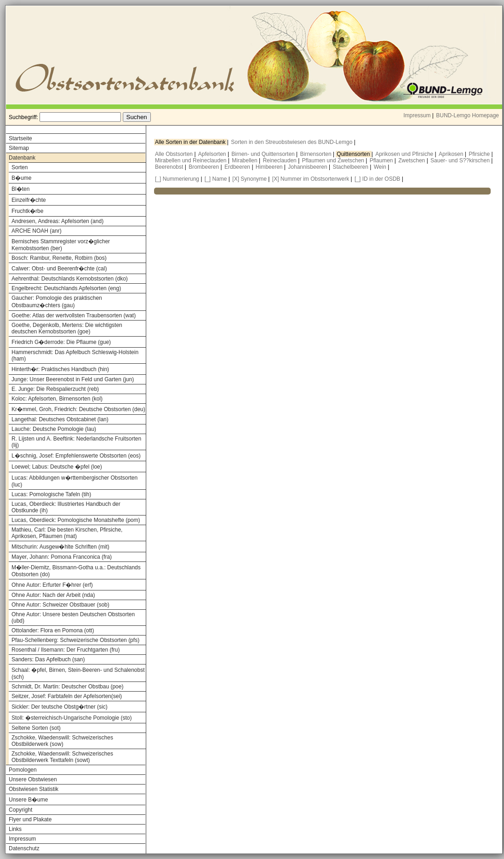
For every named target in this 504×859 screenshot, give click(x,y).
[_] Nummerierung (177, 179)
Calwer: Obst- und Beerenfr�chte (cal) (59, 269)
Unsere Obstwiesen (33, 779)
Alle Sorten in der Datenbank (191, 142)
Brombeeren (204, 167)
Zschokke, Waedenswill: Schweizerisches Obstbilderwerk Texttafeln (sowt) (62, 757)
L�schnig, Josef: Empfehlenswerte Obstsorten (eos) (76, 456)
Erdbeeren (238, 167)
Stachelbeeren (352, 167)
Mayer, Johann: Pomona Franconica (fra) (62, 557)
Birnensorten (317, 154)
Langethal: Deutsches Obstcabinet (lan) (60, 419)
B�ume (21, 178)
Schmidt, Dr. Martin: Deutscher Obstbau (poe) (67, 687)
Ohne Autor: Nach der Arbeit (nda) (53, 595)
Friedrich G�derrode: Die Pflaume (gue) (61, 342)
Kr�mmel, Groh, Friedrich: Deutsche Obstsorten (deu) (78, 409)
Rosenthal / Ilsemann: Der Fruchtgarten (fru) (66, 650)
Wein (381, 167)
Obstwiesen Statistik (34, 789)
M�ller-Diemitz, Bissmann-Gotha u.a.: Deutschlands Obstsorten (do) (76, 571)
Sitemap (19, 148)
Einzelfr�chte (29, 200)
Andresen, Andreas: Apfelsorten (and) (57, 221)
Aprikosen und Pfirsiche (405, 154)
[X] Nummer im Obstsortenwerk (311, 179)
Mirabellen (245, 160)
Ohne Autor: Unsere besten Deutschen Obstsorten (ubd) (73, 618)
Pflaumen (382, 160)
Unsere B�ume (28, 800)
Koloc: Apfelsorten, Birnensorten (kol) (57, 399)
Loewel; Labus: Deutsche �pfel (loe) (57, 467)
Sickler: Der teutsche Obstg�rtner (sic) (60, 707)
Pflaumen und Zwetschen (334, 160)
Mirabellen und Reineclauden (192, 160)
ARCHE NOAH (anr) (37, 231)
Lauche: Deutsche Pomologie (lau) (54, 429)
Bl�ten (20, 189)
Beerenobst (170, 167)
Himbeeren (270, 167)
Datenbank (22, 158)
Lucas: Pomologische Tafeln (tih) (51, 494)
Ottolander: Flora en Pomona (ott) (53, 630)
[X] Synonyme (249, 179)
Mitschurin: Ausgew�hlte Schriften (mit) (60, 547)
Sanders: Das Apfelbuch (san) (48, 659)
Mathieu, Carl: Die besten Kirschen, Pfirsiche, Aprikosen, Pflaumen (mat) (67, 533)
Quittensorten (354, 154)
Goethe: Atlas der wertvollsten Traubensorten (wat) (74, 315)
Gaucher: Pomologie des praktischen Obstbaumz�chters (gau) (57, 302)
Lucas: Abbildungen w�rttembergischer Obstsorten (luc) (74, 481)
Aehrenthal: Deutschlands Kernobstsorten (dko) (70, 279)
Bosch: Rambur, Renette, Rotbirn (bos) (59, 258)
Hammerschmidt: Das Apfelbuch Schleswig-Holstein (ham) (75, 355)
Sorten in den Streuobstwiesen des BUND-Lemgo (292, 142)
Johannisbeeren (308, 167)
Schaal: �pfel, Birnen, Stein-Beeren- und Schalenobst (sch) (78, 673)
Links (15, 829)
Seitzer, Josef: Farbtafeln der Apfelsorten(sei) (67, 696)
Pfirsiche (480, 154)
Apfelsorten (213, 154)
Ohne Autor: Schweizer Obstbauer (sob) (60, 605)
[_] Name (216, 179)
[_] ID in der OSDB (377, 179)
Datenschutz (24, 848)
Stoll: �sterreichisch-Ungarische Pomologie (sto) (72, 718)
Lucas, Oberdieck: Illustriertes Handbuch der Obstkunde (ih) (66, 507)
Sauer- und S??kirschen (461, 160)
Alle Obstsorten (175, 154)
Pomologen (23, 770)
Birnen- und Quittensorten (264, 154)
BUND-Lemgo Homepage (467, 115)
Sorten (20, 167)
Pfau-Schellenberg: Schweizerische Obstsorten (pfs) (75, 640)
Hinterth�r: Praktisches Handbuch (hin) (60, 369)
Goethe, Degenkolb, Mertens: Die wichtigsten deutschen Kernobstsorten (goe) (67, 328)
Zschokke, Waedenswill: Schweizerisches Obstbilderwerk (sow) (62, 741)
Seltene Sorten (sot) (36, 728)
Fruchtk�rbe (27, 211)
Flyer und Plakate (30, 819)
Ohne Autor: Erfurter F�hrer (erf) (52, 585)
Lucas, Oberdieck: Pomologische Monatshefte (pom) (76, 520)
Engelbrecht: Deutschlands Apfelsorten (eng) (66, 288)
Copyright (20, 810)
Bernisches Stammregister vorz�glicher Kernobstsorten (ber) (61, 245)
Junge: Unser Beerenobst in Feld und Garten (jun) (73, 379)
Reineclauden (280, 160)
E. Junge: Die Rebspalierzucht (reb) (55, 389)
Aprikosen (452, 154)
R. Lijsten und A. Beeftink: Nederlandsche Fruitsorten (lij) (76, 442)
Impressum (417, 115)
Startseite (20, 138)
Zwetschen (412, 160)
